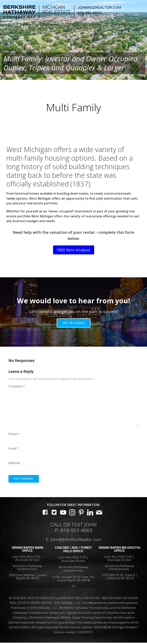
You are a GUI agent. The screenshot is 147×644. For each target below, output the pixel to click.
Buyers (74, 24)
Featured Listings (126, 24)
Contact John (129, 30)
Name (14, 436)
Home (27, 24)
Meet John (50, 24)
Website (14, 465)
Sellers (96, 24)
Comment (17, 388)
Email (13, 450)
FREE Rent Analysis (74, 252)
